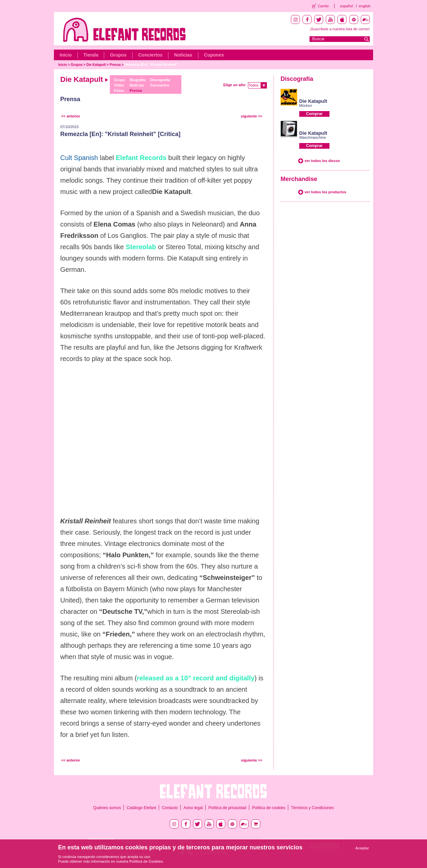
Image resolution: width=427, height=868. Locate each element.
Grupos (118, 55)
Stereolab (141, 247)
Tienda (91, 55)
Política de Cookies (146, 861)
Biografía (137, 80)
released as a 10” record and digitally (196, 678)
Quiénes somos (107, 808)
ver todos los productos (325, 192)
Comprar (314, 114)
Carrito (323, 6)
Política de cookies (269, 808)
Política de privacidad (227, 808)
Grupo (119, 80)
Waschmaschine (313, 137)
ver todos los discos (322, 161)
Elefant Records (141, 158)
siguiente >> (252, 116)
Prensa (115, 65)
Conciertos (150, 55)
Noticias (183, 55)
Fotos (119, 90)
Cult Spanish (79, 158)
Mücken (306, 105)
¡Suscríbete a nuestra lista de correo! (340, 29)
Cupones (214, 55)
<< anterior (71, 116)
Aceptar (362, 848)
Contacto (170, 808)
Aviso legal (193, 808)
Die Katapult (96, 65)
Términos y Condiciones (312, 808)
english (365, 6)
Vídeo (119, 85)
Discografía (160, 80)
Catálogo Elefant (141, 808)
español (347, 6)
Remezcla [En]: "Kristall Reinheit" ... (153, 65)
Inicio (66, 55)
